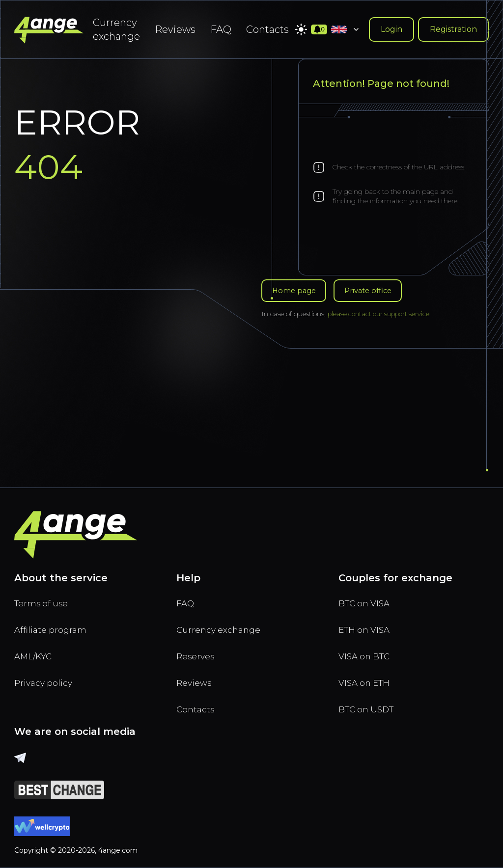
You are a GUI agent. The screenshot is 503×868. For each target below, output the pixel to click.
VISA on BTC (368, 650)
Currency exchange (116, 29)
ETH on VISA (368, 622)
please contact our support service (382, 314)
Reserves (198, 650)
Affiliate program (55, 622)
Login (391, 29)
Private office (376, 289)
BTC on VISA (368, 593)
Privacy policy (47, 678)
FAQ (221, 29)
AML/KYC (37, 650)
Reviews (175, 29)
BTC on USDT (370, 707)
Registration (453, 29)
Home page (296, 289)
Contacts (267, 29)
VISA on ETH (368, 678)
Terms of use (45, 593)
